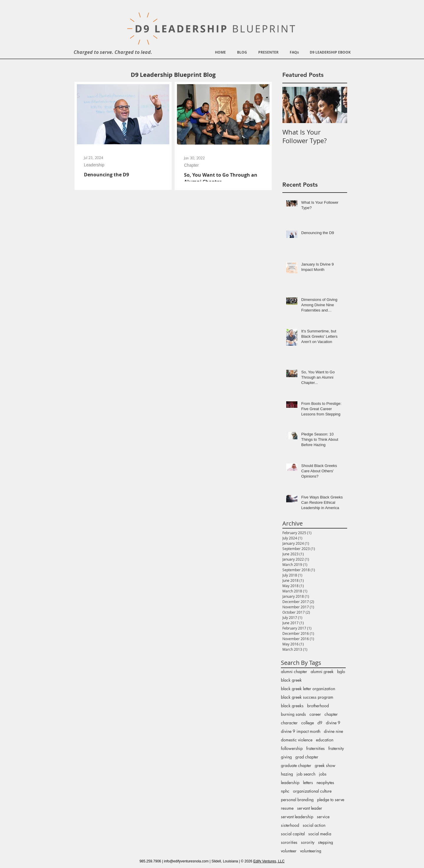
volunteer (289, 851)
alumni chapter (294, 671)
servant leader (310, 808)
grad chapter (307, 757)
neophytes (325, 782)
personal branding (297, 800)
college (308, 723)
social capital (293, 834)
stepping (326, 842)
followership (292, 748)
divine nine (333, 731)
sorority (308, 842)
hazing (287, 774)
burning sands (293, 714)
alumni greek (322, 671)
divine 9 (333, 723)
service (323, 817)
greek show (325, 765)
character (289, 723)
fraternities (315, 748)
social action (314, 825)
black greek (291, 680)
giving (286, 757)
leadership (290, 782)
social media (320, 834)
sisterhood (290, 825)
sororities (289, 842)
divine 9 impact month (301, 731)
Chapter (191, 165)
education (325, 740)
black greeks (292, 706)
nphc (285, 791)
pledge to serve (331, 800)
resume (287, 808)
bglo (341, 671)
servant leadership (297, 817)
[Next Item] (338, 105)
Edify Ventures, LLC (269, 861)
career (315, 714)
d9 (320, 723)
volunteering (311, 851)
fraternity (336, 748)
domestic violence (297, 740)
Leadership (94, 165)
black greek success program (307, 697)
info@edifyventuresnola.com (186, 861)
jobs (323, 774)
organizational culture (312, 791)
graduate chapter (296, 765)
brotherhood (318, 706)
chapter (331, 714)
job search (306, 774)
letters (308, 782)
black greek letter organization (308, 689)
